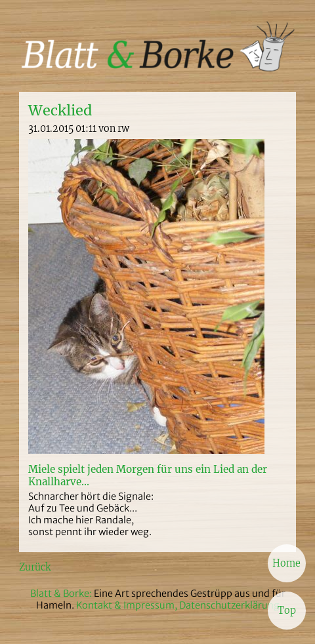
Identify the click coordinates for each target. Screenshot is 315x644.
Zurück (35, 567)
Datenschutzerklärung (229, 605)
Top (287, 610)
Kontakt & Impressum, (127, 605)
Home (286, 563)
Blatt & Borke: (62, 594)
